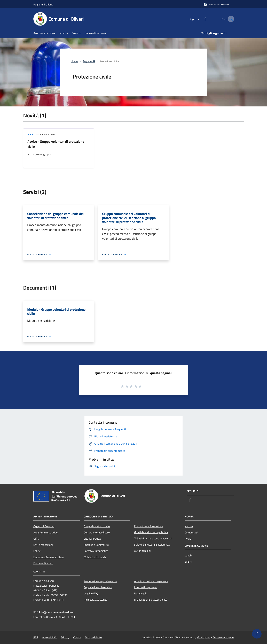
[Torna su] (257, 634)
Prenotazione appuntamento (100, 581)
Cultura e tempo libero (97, 532)
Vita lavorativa (92, 539)
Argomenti (89, 61)
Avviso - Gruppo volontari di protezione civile (56, 144)
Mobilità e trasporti (95, 557)
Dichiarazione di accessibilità (151, 600)
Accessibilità (49, 637)
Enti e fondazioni (43, 545)
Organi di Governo (44, 526)
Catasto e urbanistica (96, 551)
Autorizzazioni (142, 551)
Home (74, 61)
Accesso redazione (223, 637)
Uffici (36, 539)
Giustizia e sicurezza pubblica (151, 532)
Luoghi (189, 555)
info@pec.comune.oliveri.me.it (57, 612)
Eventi (188, 562)
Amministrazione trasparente (151, 581)
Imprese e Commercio (96, 545)
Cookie (77, 637)
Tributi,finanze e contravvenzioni (153, 538)
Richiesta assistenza (96, 600)
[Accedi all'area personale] (216, 5)
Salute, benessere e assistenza (152, 545)
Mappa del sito (93, 637)
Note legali (140, 593)
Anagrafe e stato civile (97, 526)
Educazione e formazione (149, 526)
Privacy (65, 637)
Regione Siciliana (43, 4)
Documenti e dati (43, 563)
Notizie (189, 526)
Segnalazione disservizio (98, 587)
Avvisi (31, 134)
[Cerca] (230, 19)
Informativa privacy (145, 587)
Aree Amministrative (45, 532)
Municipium (203, 637)
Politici (37, 551)
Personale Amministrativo (48, 557)
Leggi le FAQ (91, 593)
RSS (36, 637)
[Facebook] (199, 19)
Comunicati (191, 532)
